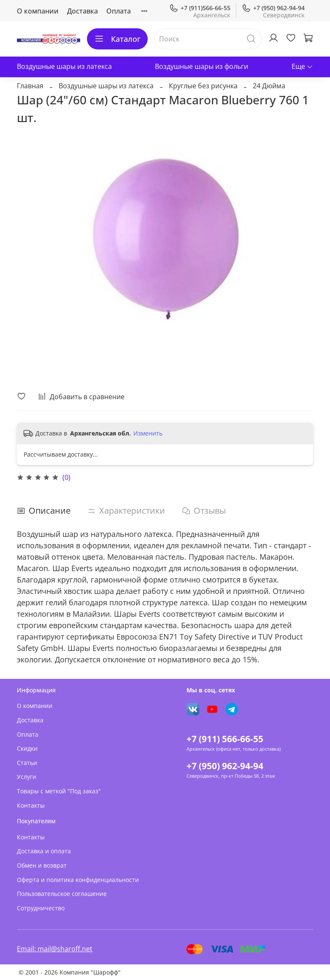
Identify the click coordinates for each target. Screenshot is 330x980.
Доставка (82, 11)
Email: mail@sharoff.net (55, 949)
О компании (38, 11)
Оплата (119, 11)
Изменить (148, 433)
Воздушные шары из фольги (202, 66)
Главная (30, 86)
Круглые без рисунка (203, 86)
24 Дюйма (269, 86)
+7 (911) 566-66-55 (225, 739)
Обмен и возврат (42, 865)
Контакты (31, 805)
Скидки (27, 748)
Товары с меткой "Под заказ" (59, 791)
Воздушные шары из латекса (64, 66)
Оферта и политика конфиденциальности (78, 880)
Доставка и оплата (44, 851)
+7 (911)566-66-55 (200, 8)
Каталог (117, 39)
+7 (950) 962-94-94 (273, 8)
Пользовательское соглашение (62, 894)
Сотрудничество (41, 908)
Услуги (27, 777)
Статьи (27, 763)
